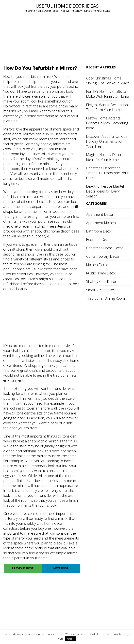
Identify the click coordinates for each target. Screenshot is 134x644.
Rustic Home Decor (101, 273)
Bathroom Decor (99, 231)
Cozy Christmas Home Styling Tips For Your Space (108, 80)
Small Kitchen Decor (102, 290)
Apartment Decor (100, 214)
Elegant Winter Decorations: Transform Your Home (108, 107)
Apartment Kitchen (101, 223)
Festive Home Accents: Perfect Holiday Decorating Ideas (107, 123)
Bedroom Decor (99, 239)
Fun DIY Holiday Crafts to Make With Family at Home (108, 94)
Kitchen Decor (97, 265)
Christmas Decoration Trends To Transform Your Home (107, 173)
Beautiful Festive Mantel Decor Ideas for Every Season (105, 191)
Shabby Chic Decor (101, 281)
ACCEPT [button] (70, 639)
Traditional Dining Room (106, 298)
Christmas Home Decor (105, 248)
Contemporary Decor (103, 256)
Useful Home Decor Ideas (67, 6)
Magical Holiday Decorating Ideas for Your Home (108, 157)
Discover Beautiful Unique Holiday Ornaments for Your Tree (107, 141)
